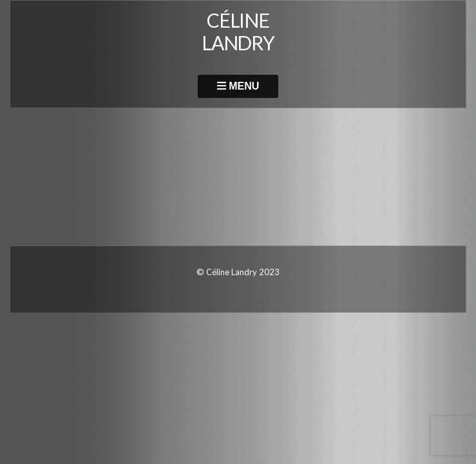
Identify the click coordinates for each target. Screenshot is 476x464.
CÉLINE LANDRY (238, 31)
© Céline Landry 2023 (238, 272)
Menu (238, 86)
